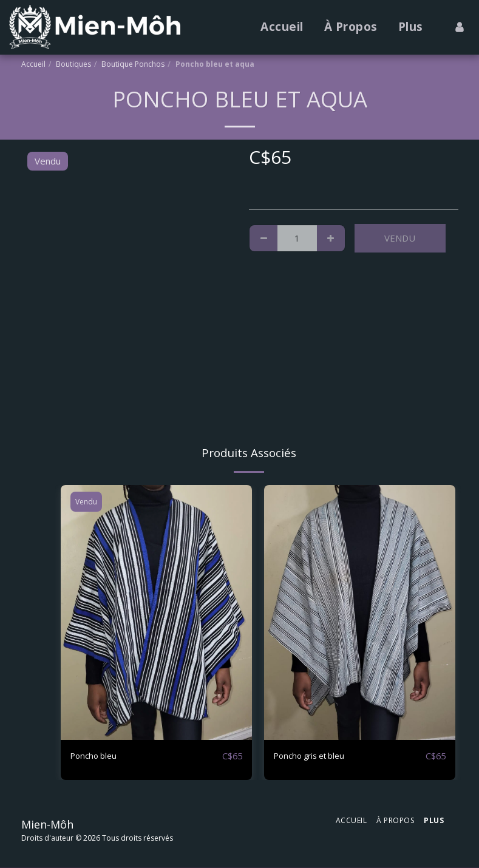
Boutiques (73, 64)
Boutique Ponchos (133, 64)
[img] (156, 612)
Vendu (400, 238)
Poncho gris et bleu (314, 756)
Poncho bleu (96, 756)
